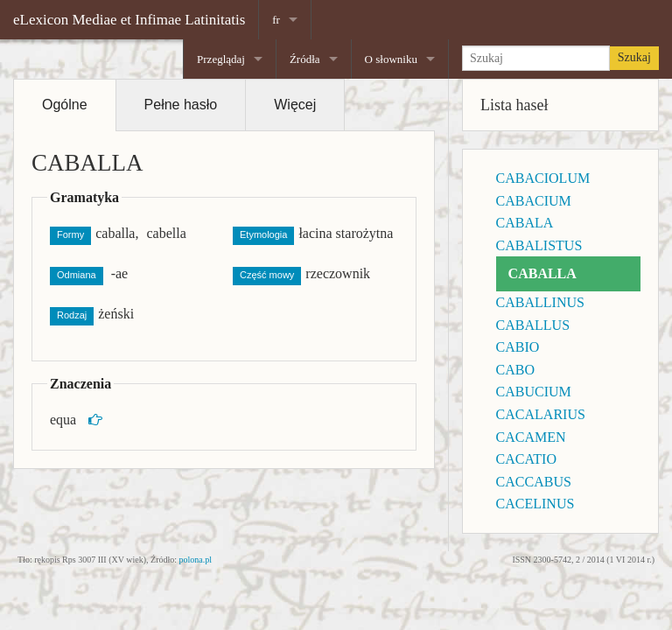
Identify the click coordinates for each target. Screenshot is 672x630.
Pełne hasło (181, 105)
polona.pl (196, 560)
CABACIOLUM (543, 178)
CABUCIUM (534, 392)
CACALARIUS (541, 414)
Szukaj (634, 57)
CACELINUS (535, 504)
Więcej (295, 105)
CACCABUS (534, 482)
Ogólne (65, 105)
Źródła (305, 59)
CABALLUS (533, 325)
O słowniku (391, 59)
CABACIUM (534, 201)
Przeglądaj (221, 59)
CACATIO (526, 459)
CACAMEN (531, 437)
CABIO (518, 347)
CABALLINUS (540, 302)
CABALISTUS (539, 245)
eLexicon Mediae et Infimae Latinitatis (129, 20)
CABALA (525, 223)
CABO (515, 370)
